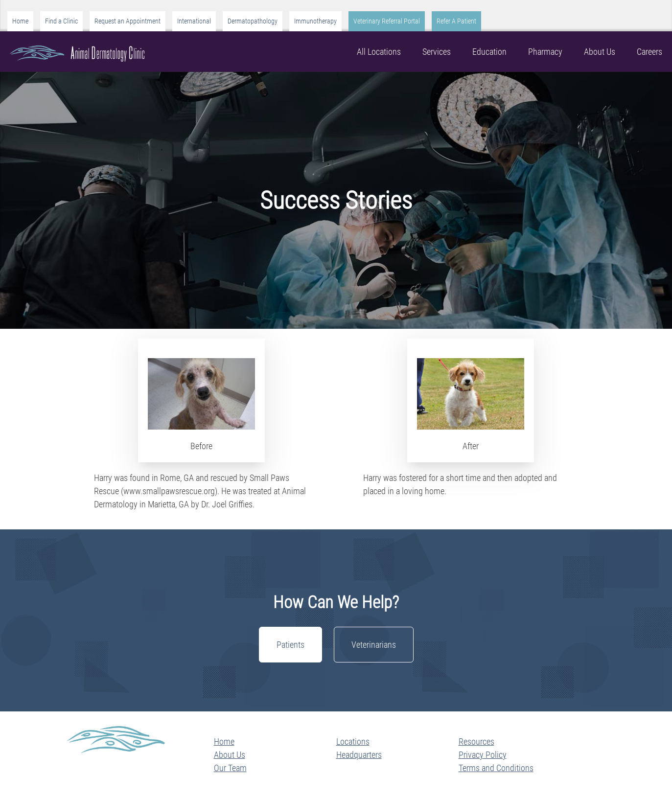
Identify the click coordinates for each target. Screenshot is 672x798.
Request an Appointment (127, 21)
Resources (476, 741)
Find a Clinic (61, 21)
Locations (353, 741)
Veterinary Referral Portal (387, 21)
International (194, 21)
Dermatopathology (253, 21)
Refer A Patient (456, 21)
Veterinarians (374, 645)
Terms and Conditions (496, 768)
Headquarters (359, 755)
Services (437, 52)
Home (20, 21)
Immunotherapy (315, 21)
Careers (649, 52)
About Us (600, 52)
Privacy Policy (483, 755)
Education (489, 52)
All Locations (379, 52)
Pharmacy (545, 52)
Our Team (230, 768)
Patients (290, 645)
